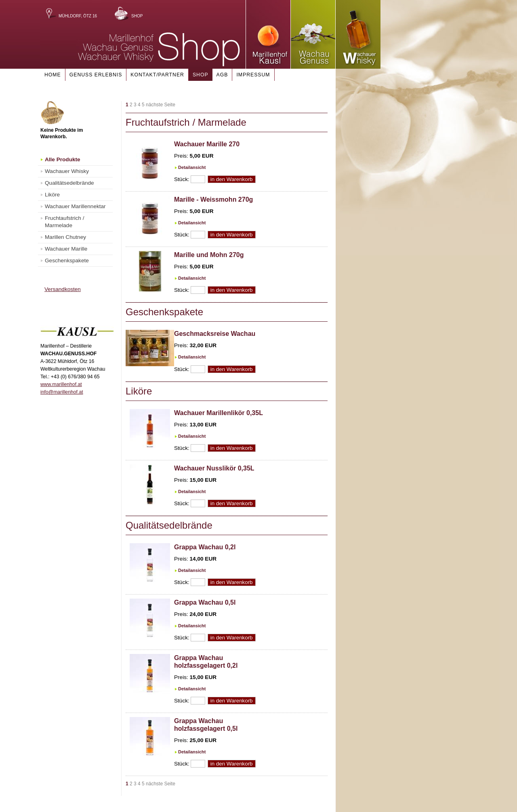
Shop (137, 16)
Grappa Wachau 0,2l (205, 547)
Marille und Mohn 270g (209, 255)
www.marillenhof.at (61, 384)
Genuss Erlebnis (96, 75)
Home (53, 75)
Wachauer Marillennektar (75, 206)
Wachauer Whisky (67, 171)
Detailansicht (192, 167)
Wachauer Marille (66, 249)
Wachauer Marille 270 (207, 144)
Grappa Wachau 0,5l (205, 602)
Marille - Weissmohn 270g (213, 199)
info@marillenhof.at (62, 392)
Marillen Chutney (65, 237)
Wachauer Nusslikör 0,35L (214, 468)
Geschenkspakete (67, 260)
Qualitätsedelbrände (69, 183)
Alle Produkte (63, 159)
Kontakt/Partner (157, 75)
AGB (222, 75)
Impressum (253, 75)
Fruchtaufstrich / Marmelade (64, 222)
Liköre (52, 195)
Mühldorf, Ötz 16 (78, 16)
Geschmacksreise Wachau (215, 334)
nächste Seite (161, 105)
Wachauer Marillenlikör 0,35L (219, 413)
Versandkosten (63, 289)
